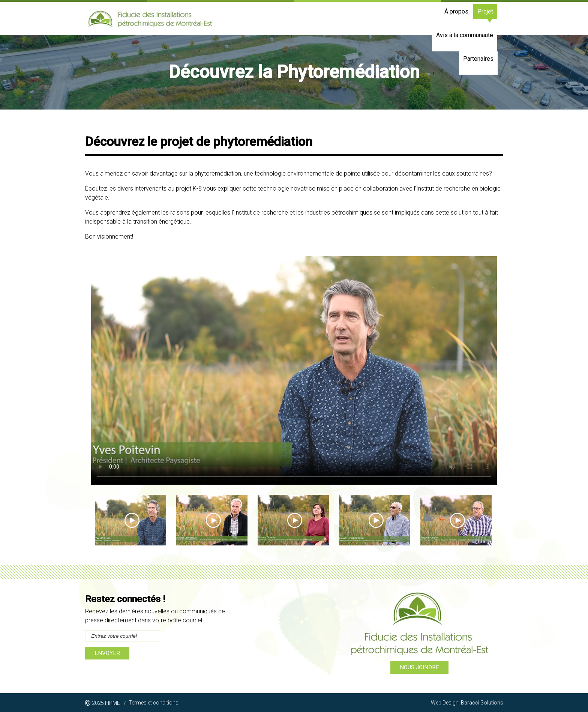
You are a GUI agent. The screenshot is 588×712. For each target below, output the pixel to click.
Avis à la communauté (429, 18)
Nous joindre (419, 667)
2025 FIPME (105, 703)
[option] (294, 72)
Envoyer (107, 653)
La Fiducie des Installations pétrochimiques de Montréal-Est (150, 20)
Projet (384, 18)
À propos (355, 18)
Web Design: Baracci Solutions (467, 703)
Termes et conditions (154, 703)
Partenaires (482, 18)
